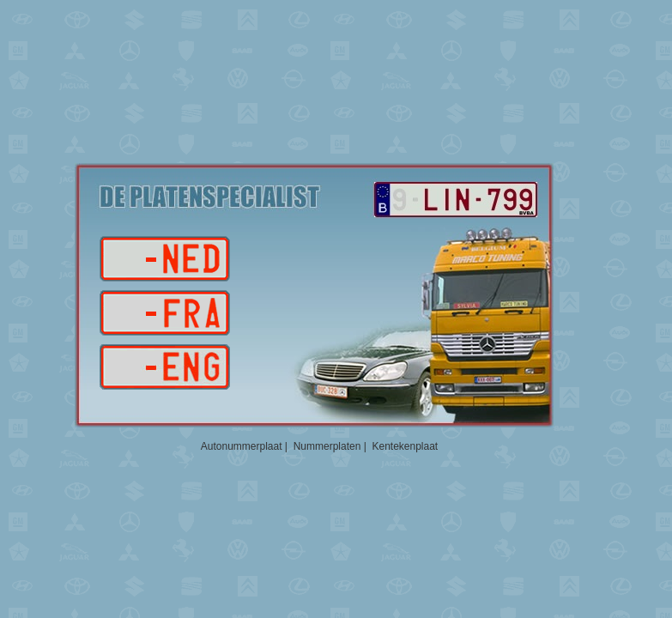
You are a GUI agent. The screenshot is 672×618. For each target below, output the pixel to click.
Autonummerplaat (242, 446)
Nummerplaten (327, 446)
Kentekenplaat (405, 446)
